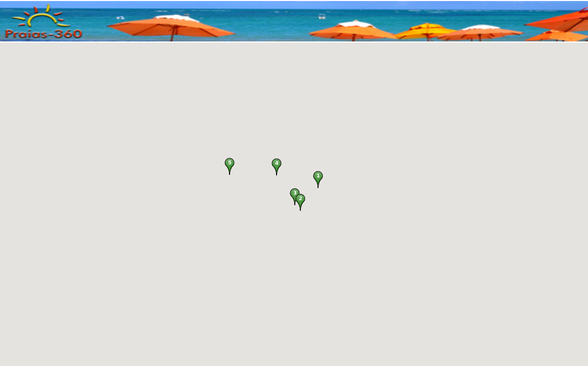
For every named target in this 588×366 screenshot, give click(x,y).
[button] (318, 179)
